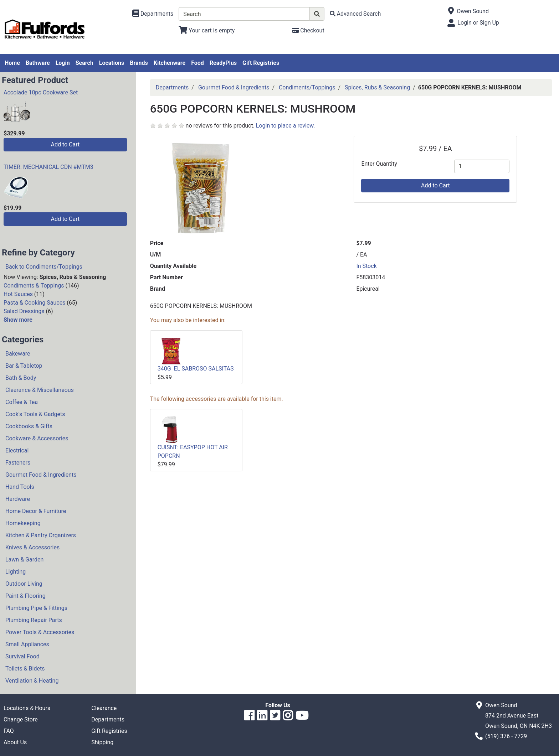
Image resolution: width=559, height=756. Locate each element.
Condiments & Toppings (34, 286)
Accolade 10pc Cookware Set (41, 92)
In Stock (366, 266)
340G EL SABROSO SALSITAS (196, 369)
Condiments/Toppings (307, 87)
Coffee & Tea (22, 402)
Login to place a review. (286, 126)
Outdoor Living (24, 584)
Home (12, 63)
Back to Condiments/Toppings (44, 267)
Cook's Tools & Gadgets (35, 414)
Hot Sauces (18, 294)
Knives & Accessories (32, 547)
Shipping (102, 742)
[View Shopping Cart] (207, 30)
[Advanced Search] (355, 14)
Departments (172, 87)
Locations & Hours (27, 708)
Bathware (38, 63)
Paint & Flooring (25, 596)
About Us (15, 742)
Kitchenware (170, 63)
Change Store (21, 719)
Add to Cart (65, 144)
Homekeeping (23, 523)
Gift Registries (261, 63)
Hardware (18, 499)
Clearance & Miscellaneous (40, 390)
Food (198, 63)
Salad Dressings (24, 311)
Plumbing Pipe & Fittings (36, 608)
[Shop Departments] (153, 14)
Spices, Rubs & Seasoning (377, 87)
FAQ (9, 731)
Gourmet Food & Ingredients (41, 475)
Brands (139, 63)
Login (63, 63)
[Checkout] (308, 30)
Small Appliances (27, 644)
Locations (112, 63)
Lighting (16, 572)
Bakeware (18, 354)
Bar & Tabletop (24, 366)
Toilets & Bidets (25, 669)
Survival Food (22, 656)
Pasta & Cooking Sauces (34, 303)
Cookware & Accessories (37, 438)
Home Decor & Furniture (36, 511)
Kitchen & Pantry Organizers (41, 535)
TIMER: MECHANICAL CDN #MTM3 (48, 167)
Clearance (104, 708)
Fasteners (18, 463)
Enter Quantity (379, 164)
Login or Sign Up (478, 23)
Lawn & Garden (24, 560)
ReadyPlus (223, 63)
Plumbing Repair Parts (34, 620)
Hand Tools (20, 487)
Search (84, 63)
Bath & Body (21, 378)
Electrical (17, 451)
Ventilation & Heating (32, 681)
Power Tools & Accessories (40, 632)
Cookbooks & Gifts (29, 426)
